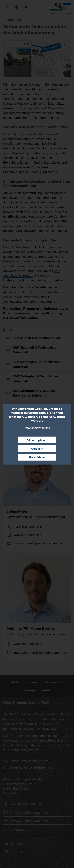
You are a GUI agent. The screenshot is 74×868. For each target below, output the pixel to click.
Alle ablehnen (37, 457)
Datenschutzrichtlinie (37, 427)
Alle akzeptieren (37, 440)
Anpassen (37, 449)
